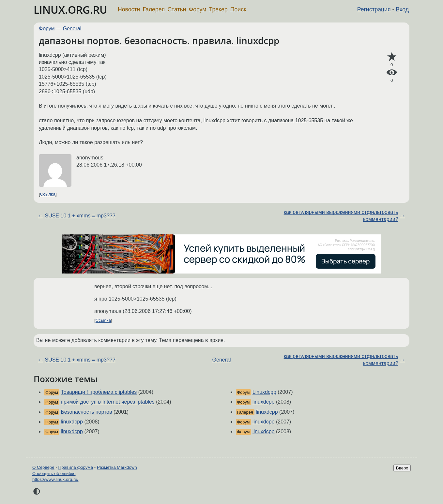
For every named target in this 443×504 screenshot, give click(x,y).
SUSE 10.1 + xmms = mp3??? (80, 216)
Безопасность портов (86, 412)
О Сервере (43, 467)
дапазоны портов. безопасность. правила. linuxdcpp (159, 40)
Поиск (238, 9)
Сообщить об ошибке (54, 474)
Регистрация (374, 9)
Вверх (402, 468)
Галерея (154, 9)
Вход (402, 9)
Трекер (218, 9)
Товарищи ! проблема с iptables (99, 392)
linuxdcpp (72, 422)
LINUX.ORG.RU (70, 10)
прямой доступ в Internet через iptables (107, 402)
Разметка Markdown (117, 467)
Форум (198, 9)
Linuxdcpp (264, 392)
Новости (129, 9)
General (72, 29)
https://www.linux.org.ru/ (55, 479)
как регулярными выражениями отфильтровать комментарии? (341, 216)
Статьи (177, 9)
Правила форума (76, 467)
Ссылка (48, 194)
